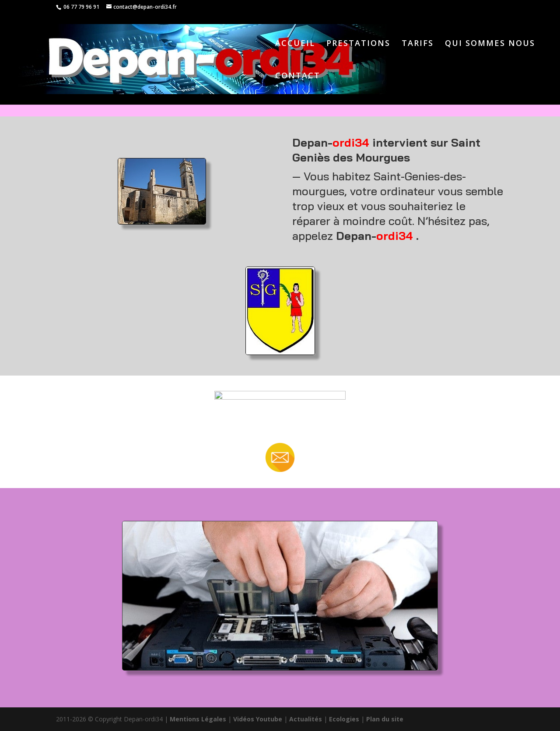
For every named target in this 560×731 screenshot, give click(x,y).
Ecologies (344, 719)
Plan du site (385, 719)
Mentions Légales (198, 719)
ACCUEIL (295, 44)
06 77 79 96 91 (81, 7)
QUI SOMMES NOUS (490, 44)
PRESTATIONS (358, 44)
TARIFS (418, 44)
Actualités (306, 719)
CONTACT (298, 76)
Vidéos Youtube (258, 719)
